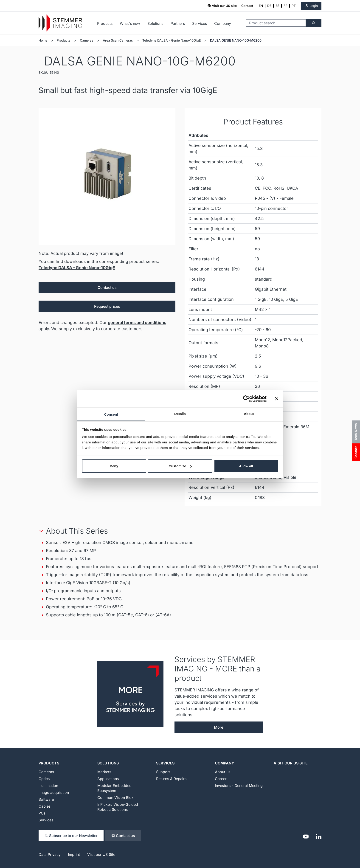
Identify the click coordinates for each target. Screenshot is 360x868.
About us (223, 772)
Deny (114, 466)
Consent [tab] (111, 414)
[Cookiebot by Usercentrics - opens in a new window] (246, 399)
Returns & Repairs (171, 779)
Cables (45, 806)
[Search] (314, 23)
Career (221, 779)
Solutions (155, 23)
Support (163, 772)
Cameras (87, 40)
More (219, 727)
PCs (42, 813)
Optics (44, 779)
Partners (178, 23)
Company (223, 23)
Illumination (48, 786)
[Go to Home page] (60, 23)
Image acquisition (54, 792)
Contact (247, 6)
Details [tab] (180, 414)
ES (277, 6)
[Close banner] (277, 399)
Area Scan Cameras (118, 40)
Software (46, 799)
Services (200, 23)
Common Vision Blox (115, 798)
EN (261, 6)
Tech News (356, 432)
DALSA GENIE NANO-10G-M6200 (236, 40)
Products (105, 23)
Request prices (107, 306)
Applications (108, 779)
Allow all (246, 466)
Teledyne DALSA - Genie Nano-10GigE (172, 40)
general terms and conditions (137, 323)
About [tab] (249, 414)
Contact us (107, 287)
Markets (104, 772)
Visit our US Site (291, 763)
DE (269, 6)
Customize (180, 466)
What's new (130, 23)
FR (285, 6)
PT (294, 6)
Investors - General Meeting (239, 786)
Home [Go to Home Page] (43, 40)
